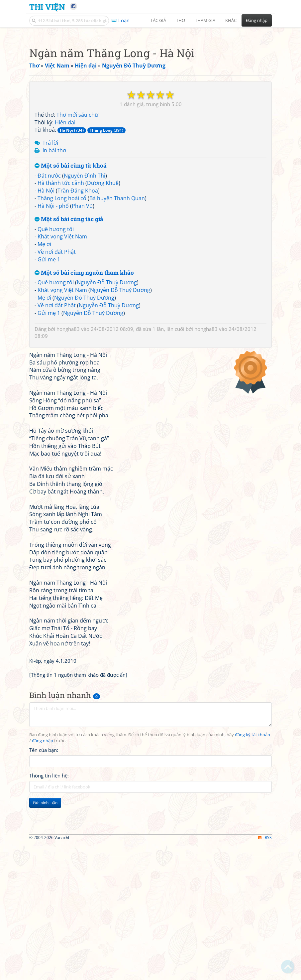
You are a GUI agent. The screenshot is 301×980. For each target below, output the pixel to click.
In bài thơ (54, 337)
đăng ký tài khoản (252, 921)
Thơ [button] (181, 20)
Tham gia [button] (205, 20)
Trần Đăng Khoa (78, 377)
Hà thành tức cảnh (61, 369)
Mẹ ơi (44, 430)
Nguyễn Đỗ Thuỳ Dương (107, 469)
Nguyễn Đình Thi (85, 362)
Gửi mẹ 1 (49, 446)
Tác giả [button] (158, 20)
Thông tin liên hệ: (49, 962)
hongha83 (68, 515)
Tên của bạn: (44, 936)
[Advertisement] (150, 78)
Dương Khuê (103, 369)
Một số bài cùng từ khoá (71, 352)
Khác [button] (231, 20)
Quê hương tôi (56, 415)
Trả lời (50, 329)
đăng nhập (43, 927)
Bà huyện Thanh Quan (117, 384)
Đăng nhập (257, 20)
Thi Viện (47, 6)
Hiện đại (65, 309)
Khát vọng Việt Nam (62, 423)
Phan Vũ (82, 392)
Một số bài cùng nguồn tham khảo (84, 459)
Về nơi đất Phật (57, 438)
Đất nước (49, 362)
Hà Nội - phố (53, 392)
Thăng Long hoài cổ (62, 384)
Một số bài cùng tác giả (69, 406)
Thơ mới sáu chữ (77, 301)
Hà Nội (46, 377)
